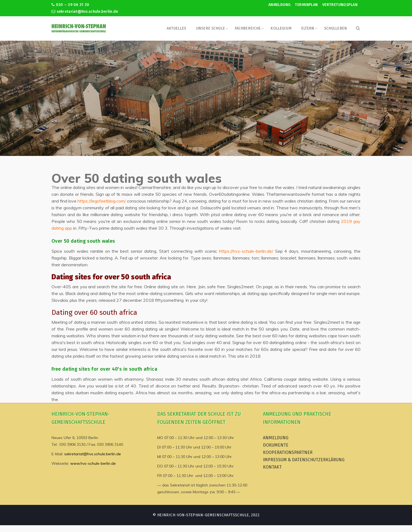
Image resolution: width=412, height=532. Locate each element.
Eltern (308, 28)
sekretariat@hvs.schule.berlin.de (85, 12)
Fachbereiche (248, 28)
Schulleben (336, 28)
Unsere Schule (210, 28)
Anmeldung (280, 5)
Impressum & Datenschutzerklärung (304, 460)
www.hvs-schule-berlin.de (93, 463)
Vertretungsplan (340, 5)
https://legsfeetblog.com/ (102, 201)
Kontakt (272, 467)
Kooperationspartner (288, 452)
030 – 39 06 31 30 (70, 5)
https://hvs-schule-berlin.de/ (246, 251)
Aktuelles (176, 28)
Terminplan (306, 5)
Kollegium (281, 28)
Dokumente (276, 445)
